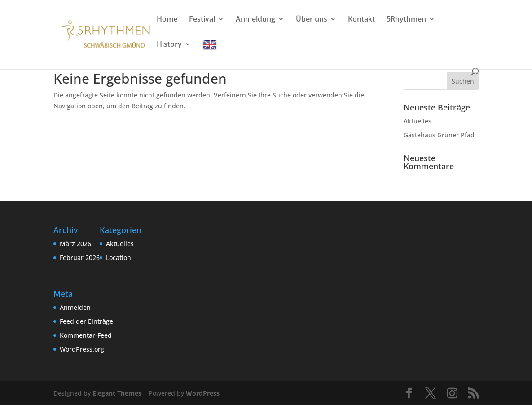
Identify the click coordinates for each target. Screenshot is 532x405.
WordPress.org (82, 349)
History (169, 45)
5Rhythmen (406, 20)
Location (119, 258)
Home (167, 20)
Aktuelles (418, 121)
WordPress (203, 393)
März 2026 (75, 244)
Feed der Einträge (86, 321)
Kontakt (361, 20)
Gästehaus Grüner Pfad (439, 135)
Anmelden (75, 307)
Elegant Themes (117, 393)
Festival (202, 20)
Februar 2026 (80, 258)
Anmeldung (255, 20)
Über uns (312, 20)
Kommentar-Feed (86, 335)
